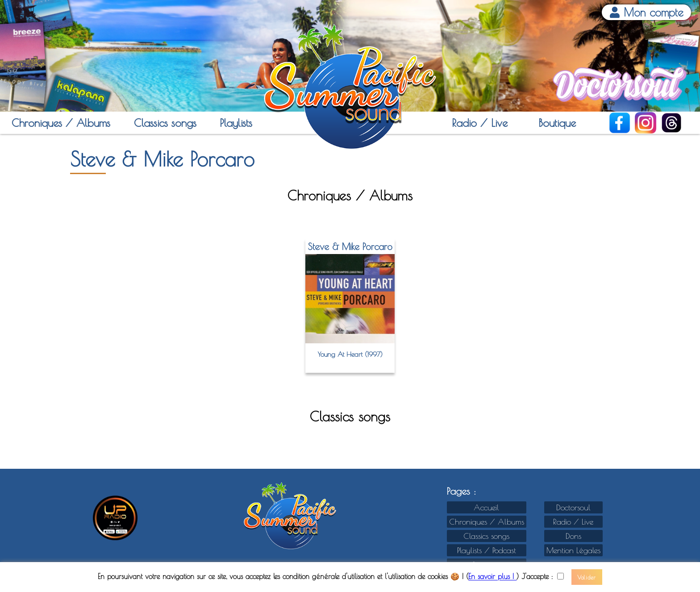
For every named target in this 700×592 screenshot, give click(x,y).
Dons (573, 536)
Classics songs (165, 123)
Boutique (557, 123)
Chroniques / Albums (61, 123)
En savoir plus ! (492, 577)
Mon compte (647, 12)
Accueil (486, 507)
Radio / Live (480, 123)
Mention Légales (573, 550)
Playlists (236, 123)
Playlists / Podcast (487, 550)
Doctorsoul (573, 507)
